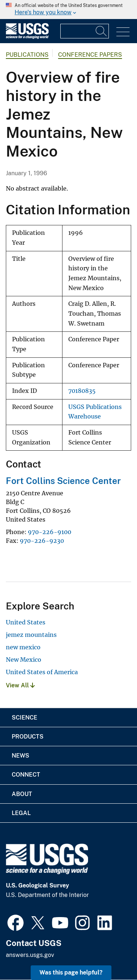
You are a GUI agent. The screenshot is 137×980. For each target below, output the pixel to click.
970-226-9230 (42, 541)
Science (24, 718)
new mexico (23, 647)
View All (20, 685)
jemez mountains (31, 635)
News (20, 756)
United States (26, 622)
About (22, 794)
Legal (21, 813)
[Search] (102, 31)
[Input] (85, 31)
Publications (27, 55)
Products (28, 737)
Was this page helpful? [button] (71, 973)
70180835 (82, 391)
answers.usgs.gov (30, 955)
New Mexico (24, 660)
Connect (26, 775)
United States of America (42, 672)
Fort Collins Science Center (63, 481)
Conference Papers (90, 55)
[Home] (27, 37)
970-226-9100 (50, 532)
